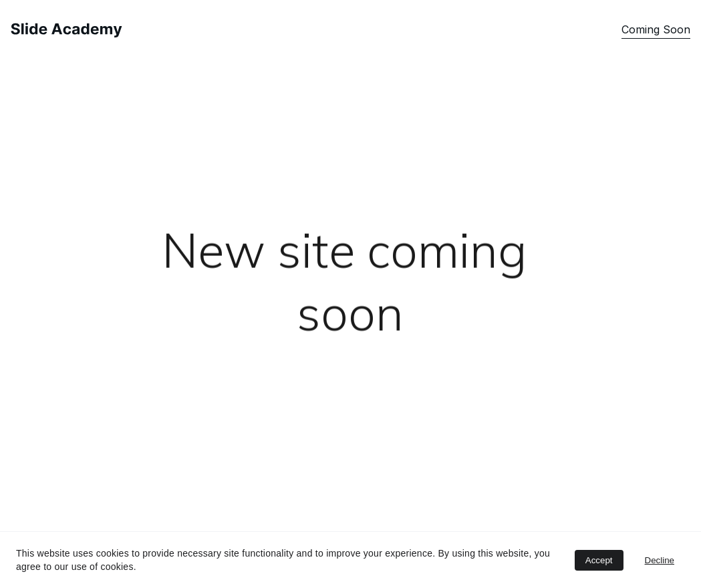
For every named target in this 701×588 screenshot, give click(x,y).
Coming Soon (656, 29)
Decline (660, 560)
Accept (599, 560)
